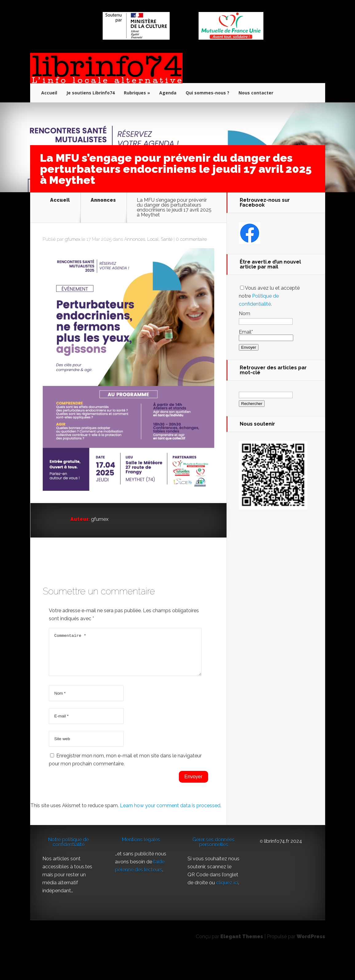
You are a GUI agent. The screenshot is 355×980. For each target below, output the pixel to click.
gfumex (73, 259)
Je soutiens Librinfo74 (91, 93)
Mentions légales (141, 867)
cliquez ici (227, 910)
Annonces (103, 200)
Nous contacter (256, 93)
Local (153, 259)
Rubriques (135, 93)
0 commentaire (191, 259)
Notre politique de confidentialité (68, 869)
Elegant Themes (242, 964)
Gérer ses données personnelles (213, 869)
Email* (266, 335)
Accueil (49, 93)
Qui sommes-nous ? (207, 93)
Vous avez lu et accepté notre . (269, 296)
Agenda (168, 93)
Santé (167, 259)
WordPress (311, 964)
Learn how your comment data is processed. (171, 833)
